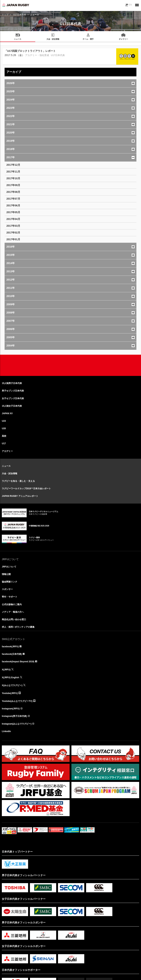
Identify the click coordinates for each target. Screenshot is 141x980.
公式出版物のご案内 (12, 604)
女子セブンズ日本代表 (13, 398)
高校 (4, 436)
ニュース (6, 466)
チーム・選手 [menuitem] (88, 39)
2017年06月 (13, 205)
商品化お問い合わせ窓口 (14, 619)
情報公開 (6, 574)
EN (130, 5)
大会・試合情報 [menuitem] (53, 39)
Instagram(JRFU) (11, 709)
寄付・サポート (10, 597)
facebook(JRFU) (10, 647)
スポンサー (7, 589)
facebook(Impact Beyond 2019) (18, 662)
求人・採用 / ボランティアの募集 (18, 627)
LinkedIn (6, 731)
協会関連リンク (10, 582)
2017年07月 (13, 199)
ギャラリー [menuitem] (123, 39)
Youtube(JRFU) (10, 693)
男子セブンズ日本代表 (13, 391)
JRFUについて (9, 567)
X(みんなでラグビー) (12, 685)
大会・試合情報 (10, 474)
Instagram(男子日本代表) (14, 716)
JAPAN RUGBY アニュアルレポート (20, 496)
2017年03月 (13, 226)
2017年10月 (13, 178)
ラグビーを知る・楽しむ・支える (18, 481)
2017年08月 (13, 192)
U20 (4, 428)
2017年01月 (13, 239)
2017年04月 (13, 219)
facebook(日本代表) (12, 654)
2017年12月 (13, 165)
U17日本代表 (20, 15)
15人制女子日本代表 (12, 406)
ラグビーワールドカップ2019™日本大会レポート (26, 489)
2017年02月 (13, 233)
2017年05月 (13, 212)
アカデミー (7, 451)
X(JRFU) (6, 670)
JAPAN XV (7, 413)
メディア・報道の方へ (13, 612)
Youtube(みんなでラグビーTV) (17, 701)
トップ (5, 15)
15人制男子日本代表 (12, 383)
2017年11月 (13, 172)
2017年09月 (13, 185)
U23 (4, 421)
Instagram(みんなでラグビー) (17, 724)
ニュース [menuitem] (18, 39)
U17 (4, 443)
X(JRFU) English (10, 678)
